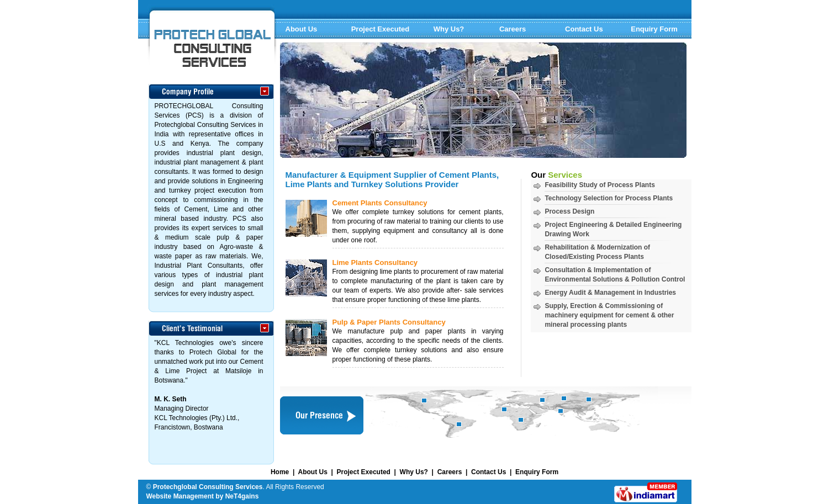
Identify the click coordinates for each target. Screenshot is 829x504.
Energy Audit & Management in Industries (610, 293)
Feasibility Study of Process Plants (600, 185)
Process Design (569, 211)
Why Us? (449, 29)
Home (280, 472)
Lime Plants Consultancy (375, 262)
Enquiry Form (654, 29)
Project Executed (381, 29)
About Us (302, 29)
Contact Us (584, 29)
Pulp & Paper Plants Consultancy (389, 322)
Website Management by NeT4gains (203, 496)
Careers (513, 29)
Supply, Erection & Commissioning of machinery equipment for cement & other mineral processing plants (609, 315)
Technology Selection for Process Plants (609, 198)
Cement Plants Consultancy (380, 203)
